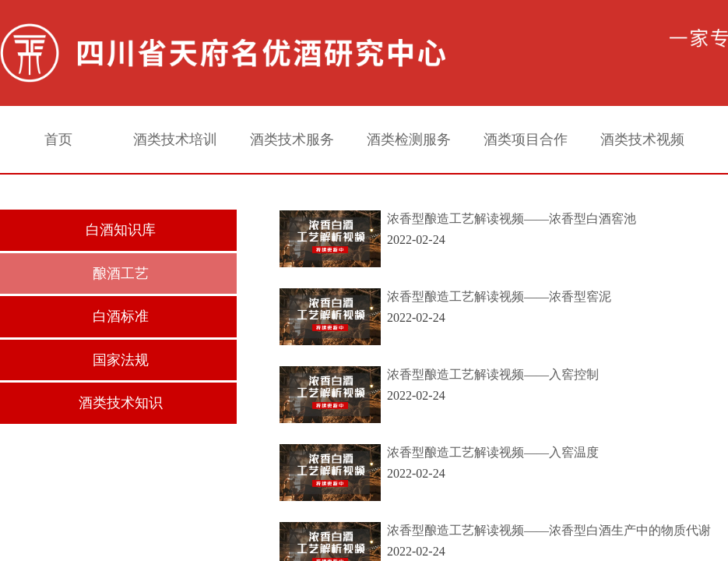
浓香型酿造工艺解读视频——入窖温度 (493, 452)
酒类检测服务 (409, 139)
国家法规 (121, 360)
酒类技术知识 (121, 403)
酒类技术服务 (292, 139)
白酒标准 (121, 316)
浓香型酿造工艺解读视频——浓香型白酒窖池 (512, 219)
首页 (58, 139)
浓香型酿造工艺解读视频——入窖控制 (493, 374)
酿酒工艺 (121, 273)
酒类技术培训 (175, 139)
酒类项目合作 (526, 139)
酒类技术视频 (642, 139)
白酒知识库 (121, 230)
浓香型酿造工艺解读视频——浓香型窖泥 (499, 296)
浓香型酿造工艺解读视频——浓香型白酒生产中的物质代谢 (549, 530)
